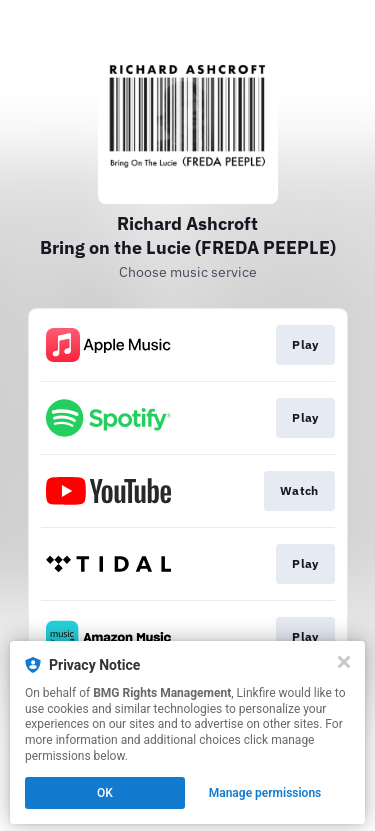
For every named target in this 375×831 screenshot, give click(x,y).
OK (105, 793)
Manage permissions (265, 793)
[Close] (344, 662)
